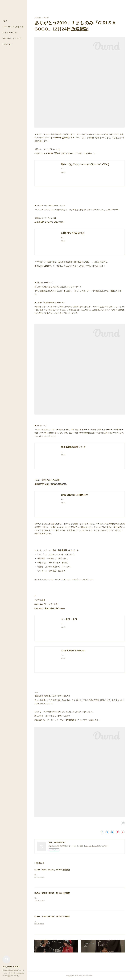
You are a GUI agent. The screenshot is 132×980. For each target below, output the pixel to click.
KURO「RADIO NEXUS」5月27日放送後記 (52, 870)
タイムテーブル (10, 33)
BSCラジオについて (12, 38)
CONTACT (8, 44)
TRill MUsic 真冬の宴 (13, 27)
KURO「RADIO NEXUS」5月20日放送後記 (52, 893)
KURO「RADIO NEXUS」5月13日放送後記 (52, 916)
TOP (5, 21)
